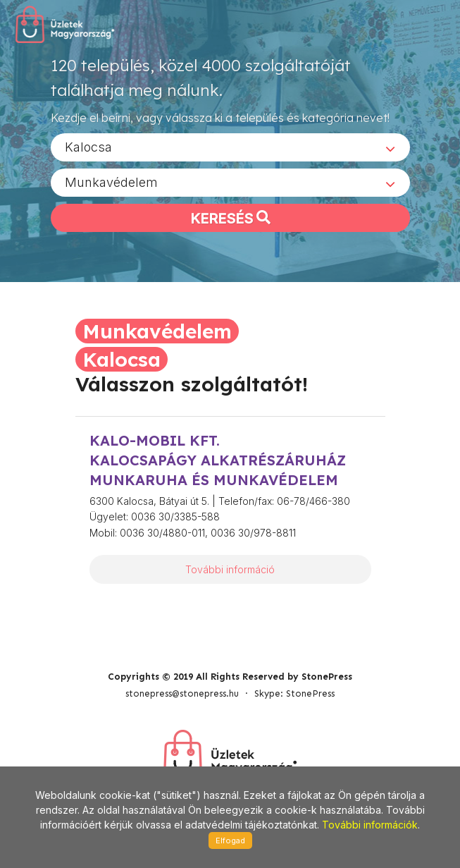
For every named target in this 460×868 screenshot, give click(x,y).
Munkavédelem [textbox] (111, 182)
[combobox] (230, 147)
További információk (370, 825)
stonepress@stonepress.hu (182, 693)
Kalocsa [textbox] (88, 147)
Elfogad (230, 841)
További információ (230, 569)
